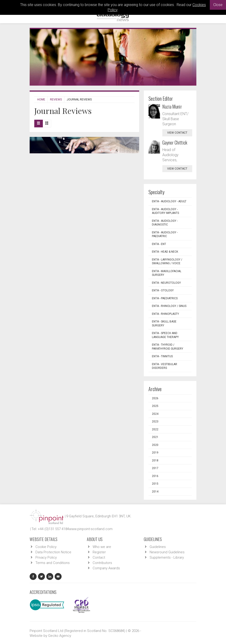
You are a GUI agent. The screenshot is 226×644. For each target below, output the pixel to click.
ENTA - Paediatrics (165, 298)
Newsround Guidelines (167, 552)
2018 (155, 460)
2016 (155, 476)
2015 (155, 484)
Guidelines (158, 547)
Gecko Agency (60, 636)
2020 (155, 445)
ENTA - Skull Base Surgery (164, 324)
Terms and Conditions (53, 563)
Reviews (56, 100)
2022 (155, 429)
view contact (177, 133)
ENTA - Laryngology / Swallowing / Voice (167, 262)
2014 (155, 492)
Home (41, 100)
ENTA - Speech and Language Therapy (165, 335)
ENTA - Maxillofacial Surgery (167, 273)
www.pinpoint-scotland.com (91, 529)
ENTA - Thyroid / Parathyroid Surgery (168, 347)
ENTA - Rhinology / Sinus (169, 306)
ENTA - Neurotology (166, 283)
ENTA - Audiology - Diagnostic (165, 223)
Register (99, 552)
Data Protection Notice (53, 552)
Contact (99, 557)
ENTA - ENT (159, 244)
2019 (155, 453)
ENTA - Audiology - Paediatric (165, 234)
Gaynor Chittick (175, 142)
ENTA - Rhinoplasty (165, 314)
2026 (155, 398)
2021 (155, 437)
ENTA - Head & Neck (165, 252)
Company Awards (106, 568)
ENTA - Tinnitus (162, 356)
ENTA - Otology (163, 290)
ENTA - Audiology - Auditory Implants (165, 211)
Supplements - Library (167, 557)
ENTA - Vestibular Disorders (165, 366)
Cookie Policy (46, 547)
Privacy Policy (46, 557)
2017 (155, 468)
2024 (155, 414)
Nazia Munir (172, 106)
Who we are (102, 547)
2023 (155, 422)
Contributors (102, 563)
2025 (155, 406)
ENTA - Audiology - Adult (169, 201)
